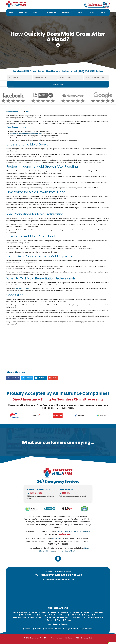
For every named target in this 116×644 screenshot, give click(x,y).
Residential (52, 12)
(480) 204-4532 (65, 534)
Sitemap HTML (73, 638)
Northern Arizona (58, 624)
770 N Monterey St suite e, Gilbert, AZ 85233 (58, 575)
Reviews (91, 12)
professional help (22, 288)
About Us (23, 12)
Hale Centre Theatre (69, 551)
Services (37, 12)
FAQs (80, 12)
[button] (13, 378)
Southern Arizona (58, 608)
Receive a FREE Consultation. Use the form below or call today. (58, 68)
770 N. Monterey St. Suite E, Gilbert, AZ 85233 (73, 531)
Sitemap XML (86, 638)
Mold (28, 112)
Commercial (67, 12)
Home (11, 12)
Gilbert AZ (56, 538)
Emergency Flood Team (40, 638)
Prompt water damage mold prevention (25, 134)
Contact (103, 12)
